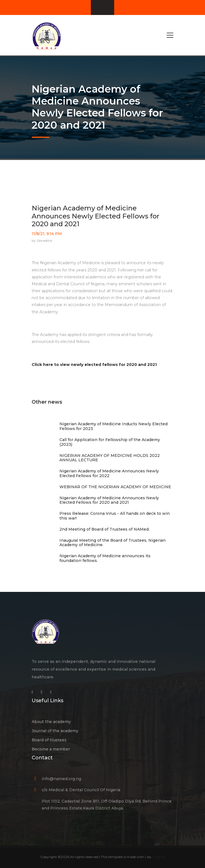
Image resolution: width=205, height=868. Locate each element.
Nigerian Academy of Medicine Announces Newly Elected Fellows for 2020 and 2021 (96, 216)
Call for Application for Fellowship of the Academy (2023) (110, 442)
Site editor (45, 240)
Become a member (51, 749)
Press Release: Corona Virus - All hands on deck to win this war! (115, 516)
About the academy (51, 722)
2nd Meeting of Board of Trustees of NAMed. (104, 529)
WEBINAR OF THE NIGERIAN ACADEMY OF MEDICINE (115, 487)
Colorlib (158, 857)
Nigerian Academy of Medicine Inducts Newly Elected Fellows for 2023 (113, 426)
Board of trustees (49, 740)
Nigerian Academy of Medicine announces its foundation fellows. (105, 558)
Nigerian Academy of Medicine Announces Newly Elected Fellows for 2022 (109, 473)
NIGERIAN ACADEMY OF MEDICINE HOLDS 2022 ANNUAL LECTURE (110, 458)
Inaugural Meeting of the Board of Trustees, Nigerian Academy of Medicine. (112, 543)
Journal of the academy (55, 731)
